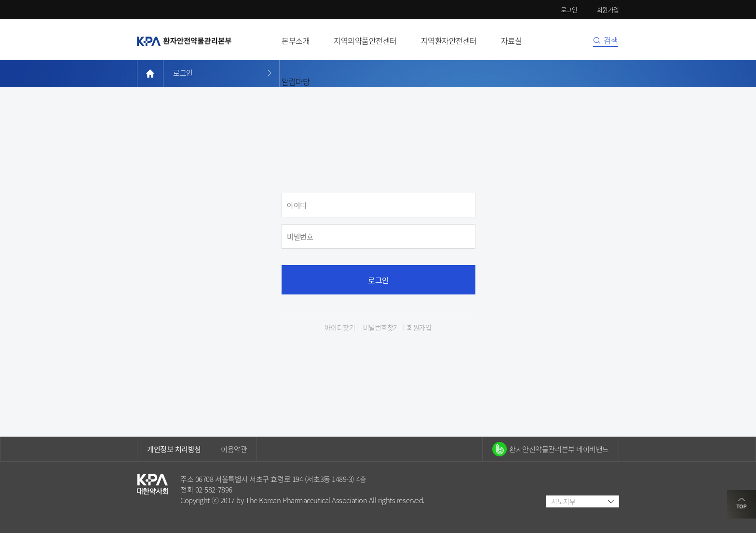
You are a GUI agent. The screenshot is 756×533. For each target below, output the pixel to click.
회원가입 (608, 9)
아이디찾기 (340, 327)
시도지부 (563, 501)
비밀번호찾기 (381, 327)
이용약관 (234, 449)
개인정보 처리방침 (174, 449)
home (150, 73)
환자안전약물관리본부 (184, 41)
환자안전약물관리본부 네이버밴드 (559, 449)
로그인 (569, 9)
